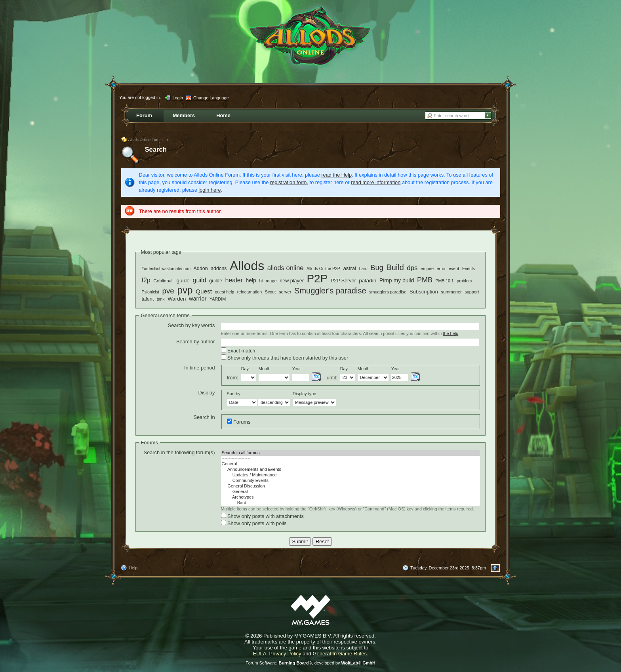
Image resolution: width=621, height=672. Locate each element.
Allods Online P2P (323, 268)
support (472, 292)
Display (207, 393)
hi (261, 281)
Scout (270, 292)
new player (292, 281)
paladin (368, 281)
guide (183, 281)
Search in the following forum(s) (179, 452)
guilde (216, 281)
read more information (376, 182)
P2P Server (343, 281)
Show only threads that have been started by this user (285, 358)
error (441, 268)
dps (412, 268)
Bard (351, 503)
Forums (239, 422)
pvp (185, 290)
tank (161, 299)
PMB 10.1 (445, 281)
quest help (225, 292)
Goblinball (163, 281)
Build (395, 267)
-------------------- (351, 459)
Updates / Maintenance (351, 475)
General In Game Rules (340, 654)
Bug (377, 267)
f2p (146, 280)
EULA (259, 654)
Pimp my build (397, 280)
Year (297, 369)
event (454, 268)
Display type (304, 394)
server (285, 292)
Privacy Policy (285, 654)
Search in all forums (351, 453)
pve (168, 291)
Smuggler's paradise (330, 291)
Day (245, 369)
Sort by (234, 394)
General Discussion (351, 486)
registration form (288, 182)
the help (451, 333)
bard (363, 268)
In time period (200, 368)
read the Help (336, 175)
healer (234, 280)
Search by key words (191, 325)
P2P (317, 279)
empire (427, 268)
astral (350, 268)
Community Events (351, 481)
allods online (286, 268)
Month (265, 369)
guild (199, 280)
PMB (425, 280)
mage (271, 281)
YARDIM (218, 299)
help (251, 280)
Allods (247, 266)
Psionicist (150, 292)
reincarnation (250, 292)
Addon (201, 268)
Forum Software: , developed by (310, 663)
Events (469, 268)
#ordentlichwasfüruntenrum (166, 269)
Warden (177, 299)
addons (219, 268)
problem (464, 281)
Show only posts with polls (254, 523)
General (351, 464)
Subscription (424, 292)
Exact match (238, 350)
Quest (204, 291)
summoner (451, 292)
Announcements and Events (351, 470)
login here (210, 190)
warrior (198, 299)
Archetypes (351, 497)
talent (148, 299)
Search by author (195, 342)
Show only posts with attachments (262, 516)
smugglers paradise (388, 292)
